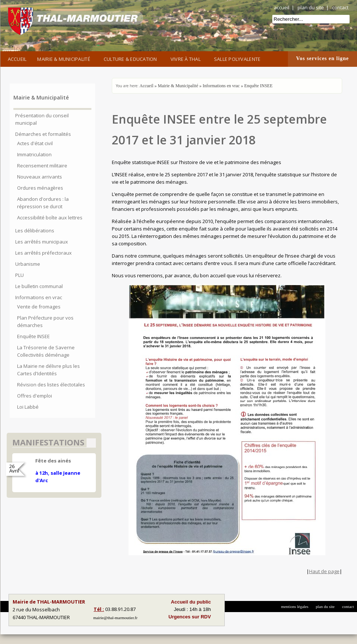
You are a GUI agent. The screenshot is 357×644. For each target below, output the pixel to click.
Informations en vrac (221, 86)
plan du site (311, 7)
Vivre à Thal (187, 58)
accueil (282, 7)
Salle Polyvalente (238, 58)
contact (340, 7)
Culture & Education (132, 58)
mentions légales (295, 607)
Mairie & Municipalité (65, 58)
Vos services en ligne (322, 58)
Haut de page (324, 571)
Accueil (17, 59)
